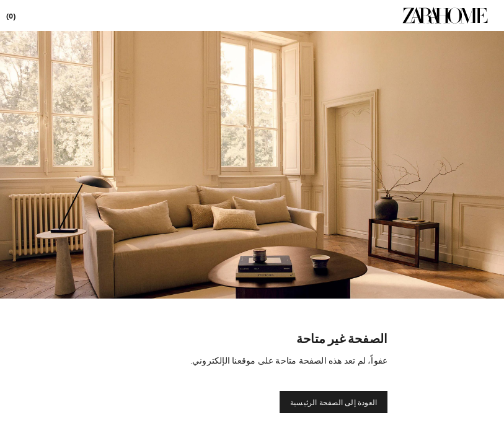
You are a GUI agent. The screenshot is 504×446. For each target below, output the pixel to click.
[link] (445, 15)
